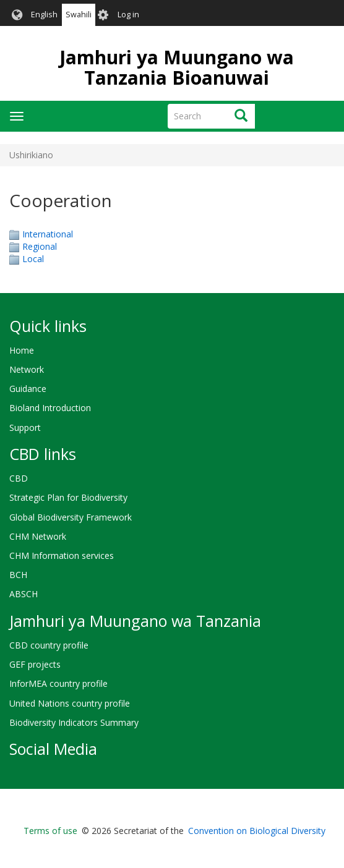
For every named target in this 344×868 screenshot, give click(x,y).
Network (27, 369)
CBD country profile (49, 645)
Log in (128, 15)
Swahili (79, 15)
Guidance (28, 389)
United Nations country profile (70, 703)
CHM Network (38, 536)
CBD (19, 478)
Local (33, 259)
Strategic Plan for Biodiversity (68, 497)
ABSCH (24, 594)
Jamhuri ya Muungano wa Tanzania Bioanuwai (177, 67)
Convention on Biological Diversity (257, 831)
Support (25, 428)
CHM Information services (62, 555)
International (48, 234)
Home (22, 350)
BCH (18, 575)
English (44, 15)
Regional (40, 246)
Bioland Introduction (50, 408)
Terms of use (50, 831)
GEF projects (35, 664)
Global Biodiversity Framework (71, 517)
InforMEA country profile (58, 683)
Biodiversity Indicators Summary (74, 722)
